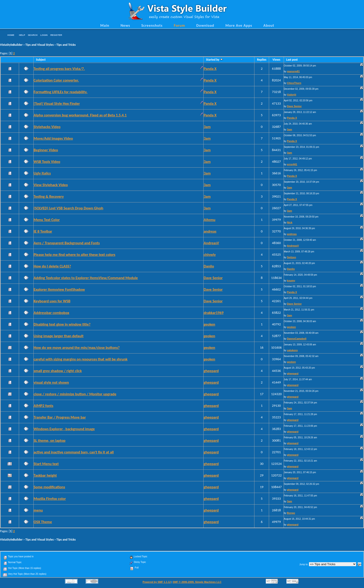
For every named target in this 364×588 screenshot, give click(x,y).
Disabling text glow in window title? (62, 324)
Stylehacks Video (47, 127)
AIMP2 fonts (44, 406)
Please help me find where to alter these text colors (75, 254)
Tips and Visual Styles (39, 45)
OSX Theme (43, 522)
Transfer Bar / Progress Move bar (60, 417)
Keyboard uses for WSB (52, 301)
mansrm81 (293, 71)
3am (207, 127)
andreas (210, 231)
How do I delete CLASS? (52, 266)
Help (22, 35)
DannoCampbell (297, 339)
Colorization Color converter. (56, 80)
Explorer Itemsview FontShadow (59, 289)
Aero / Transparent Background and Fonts (67, 243)
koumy (291, 281)
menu (38, 510)
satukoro (292, 350)
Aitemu (209, 220)
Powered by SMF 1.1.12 (157, 582)
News (125, 25)
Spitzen (291, 257)
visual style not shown (51, 382)
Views (276, 60)
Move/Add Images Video (53, 138)
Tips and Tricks (66, 45)
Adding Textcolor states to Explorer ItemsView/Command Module (86, 278)
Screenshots (152, 25)
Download (205, 25)
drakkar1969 (214, 313)
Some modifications (49, 487)
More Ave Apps (239, 25)
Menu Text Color (47, 220)
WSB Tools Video (47, 162)
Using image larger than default (59, 336)
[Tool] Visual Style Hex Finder (57, 103)
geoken (209, 324)
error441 (292, 164)
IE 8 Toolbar (43, 231)
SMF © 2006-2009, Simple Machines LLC (197, 582)
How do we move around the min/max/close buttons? (77, 347)
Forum (180, 25)
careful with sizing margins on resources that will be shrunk (81, 359)
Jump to (303, 564)
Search (33, 35)
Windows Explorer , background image (64, 429)
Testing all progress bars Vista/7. (59, 69)
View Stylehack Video (51, 185)
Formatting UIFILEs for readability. (61, 92)
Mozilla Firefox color (50, 499)
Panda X (210, 69)
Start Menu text (46, 464)
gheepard (211, 371)
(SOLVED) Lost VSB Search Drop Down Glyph (68, 208)
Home (11, 35)
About (269, 25)
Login (44, 35)
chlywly (210, 254)
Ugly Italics (42, 173)
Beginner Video (46, 150)
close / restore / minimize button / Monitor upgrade (75, 394)
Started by (214, 60)
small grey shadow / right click (58, 371)
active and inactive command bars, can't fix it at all (74, 452)
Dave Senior (294, 106)
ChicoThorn (294, 83)
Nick (290, 222)
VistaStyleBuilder (11, 45)
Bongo (291, 513)
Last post (292, 60)
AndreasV (211, 243)
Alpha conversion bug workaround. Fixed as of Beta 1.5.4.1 (80, 115)
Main (105, 25)
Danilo (209, 266)
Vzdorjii (292, 95)
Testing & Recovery (49, 196)
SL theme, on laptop (50, 440)
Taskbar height (45, 475)
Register (56, 35)
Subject (41, 60)
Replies (262, 60)
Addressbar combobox (51, 313)
